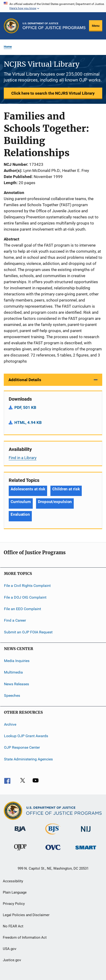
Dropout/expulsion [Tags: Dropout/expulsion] (55, 502)
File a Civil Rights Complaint (27, 586)
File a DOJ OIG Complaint (25, 597)
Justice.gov (12, 960)
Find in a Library (23, 458)
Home (8, 47)
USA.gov (10, 949)
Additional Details (25, 380)
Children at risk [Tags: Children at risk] (66, 489)
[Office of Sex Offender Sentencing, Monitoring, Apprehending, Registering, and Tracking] (86, 850)
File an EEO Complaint (22, 609)
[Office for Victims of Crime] (53, 851)
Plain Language (15, 892)
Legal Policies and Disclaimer (26, 915)
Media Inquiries (17, 661)
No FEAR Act (13, 926)
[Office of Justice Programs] (11, 26)
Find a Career (15, 620)
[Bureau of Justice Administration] (20, 833)
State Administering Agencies (28, 759)
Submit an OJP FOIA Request (28, 632)
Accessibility (13, 881)
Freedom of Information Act (25, 937)
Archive (10, 724)
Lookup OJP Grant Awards (26, 736)
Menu (96, 26)
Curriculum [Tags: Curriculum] (21, 502)
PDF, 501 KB (25, 407)
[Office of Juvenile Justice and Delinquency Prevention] (20, 851)
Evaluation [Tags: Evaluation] (20, 514)
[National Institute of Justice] (86, 833)
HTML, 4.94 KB (28, 422)
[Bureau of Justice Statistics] (53, 835)
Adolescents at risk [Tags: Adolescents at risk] (28, 489)
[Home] (54, 26)
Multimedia (13, 672)
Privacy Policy (14, 904)
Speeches (12, 695)
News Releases (16, 684)
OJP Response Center (22, 747)
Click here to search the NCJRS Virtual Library (53, 93)
